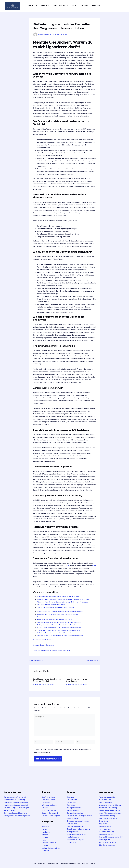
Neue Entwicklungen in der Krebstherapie (52, 605)
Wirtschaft (46, 851)
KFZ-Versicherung (105, 800)
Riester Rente (104, 821)
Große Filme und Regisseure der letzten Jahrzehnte (56, 620)
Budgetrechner (73, 826)
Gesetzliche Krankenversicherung (111, 805)
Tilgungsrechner (73, 834)
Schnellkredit (72, 845)
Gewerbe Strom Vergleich (52, 816)
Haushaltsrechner (74, 840)
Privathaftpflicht (105, 842)
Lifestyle (45, 837)
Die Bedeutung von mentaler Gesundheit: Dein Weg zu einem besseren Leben (65, 599)
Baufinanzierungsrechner (76, 813)
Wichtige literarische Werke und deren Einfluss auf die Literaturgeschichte (64, 625)
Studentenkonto (73, 800)
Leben (67, 566)
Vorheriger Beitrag (37, 660)
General (45, 829)
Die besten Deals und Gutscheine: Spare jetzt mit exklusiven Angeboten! (16, 818)
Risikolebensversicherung (108, 848)
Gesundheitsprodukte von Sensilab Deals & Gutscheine (53, 650)
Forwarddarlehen (73, 821)
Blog (74, 6)
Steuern (45, 845)
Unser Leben (41, 617)
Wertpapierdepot (74, 810)
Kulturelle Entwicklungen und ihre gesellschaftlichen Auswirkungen (61, 622)
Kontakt (84, 6)
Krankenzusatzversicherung (109, 808)
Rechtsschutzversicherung (108, 845)
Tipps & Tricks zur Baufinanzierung (80, 832)
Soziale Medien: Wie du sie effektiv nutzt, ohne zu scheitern (58, 614)
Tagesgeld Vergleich (74, 808)
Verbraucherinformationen (52, 848)
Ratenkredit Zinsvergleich (76, 842)
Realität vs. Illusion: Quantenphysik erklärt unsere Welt (57, 633)
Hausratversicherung (106, 834)
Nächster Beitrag (93, 660)
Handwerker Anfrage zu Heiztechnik (17, 808)
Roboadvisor (72, 805)
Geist (35, 568)
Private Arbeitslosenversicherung (111, 813)
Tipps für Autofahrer (106, 802)
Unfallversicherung (105, 826)
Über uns (45, 6)
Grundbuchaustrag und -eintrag (79, 824)
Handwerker (47, 832)
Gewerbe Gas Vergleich (51, 813)
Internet (45, 835)
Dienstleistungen (61, 6)
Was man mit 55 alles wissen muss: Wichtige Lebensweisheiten (60, 630)
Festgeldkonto (72, 802)
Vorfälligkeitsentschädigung (77, 837)
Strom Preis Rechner (50, 810)
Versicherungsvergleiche (108, 797)
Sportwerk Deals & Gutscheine (44, 645)
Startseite (33, 6)
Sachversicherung (105, 829)
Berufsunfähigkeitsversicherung (110, 810)
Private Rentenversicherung (109, 818)
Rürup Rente (103, 824)
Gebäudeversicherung (107, 832)
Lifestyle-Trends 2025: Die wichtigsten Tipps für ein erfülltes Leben (61, 636)
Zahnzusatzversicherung (108, 816)
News (44, 840)
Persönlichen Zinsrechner (76, 829)
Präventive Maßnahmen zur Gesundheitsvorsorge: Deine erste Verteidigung (64, 602)
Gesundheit (51, 684)
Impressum (96, 6)
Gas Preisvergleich (49, 797)
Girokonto (71, 797)
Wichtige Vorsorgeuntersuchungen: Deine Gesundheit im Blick (59, 597)
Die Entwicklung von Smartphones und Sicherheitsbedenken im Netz (62, 612)
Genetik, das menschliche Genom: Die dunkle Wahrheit (57, 607)
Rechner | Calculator (50, 843)
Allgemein (46, 827)
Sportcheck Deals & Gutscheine (45, 640)
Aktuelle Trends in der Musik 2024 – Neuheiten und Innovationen (61, 628)
